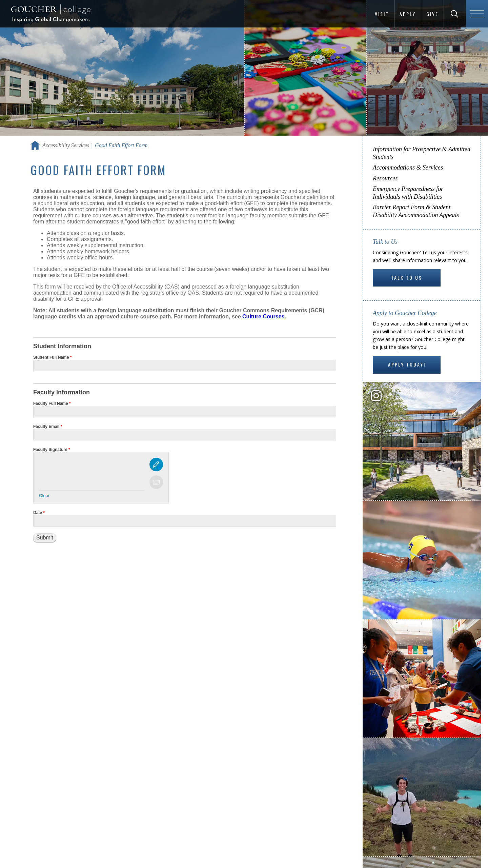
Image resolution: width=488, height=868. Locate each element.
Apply (408, 14)
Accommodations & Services (408, 167)
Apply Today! (407, 364)
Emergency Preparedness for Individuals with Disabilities (408, 193)
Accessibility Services (66, 145)
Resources (385, 178)
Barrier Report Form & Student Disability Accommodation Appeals (416, 211)
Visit (382, 14)
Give (432, 14)
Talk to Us (407, 278)
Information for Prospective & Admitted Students (422, 153)
